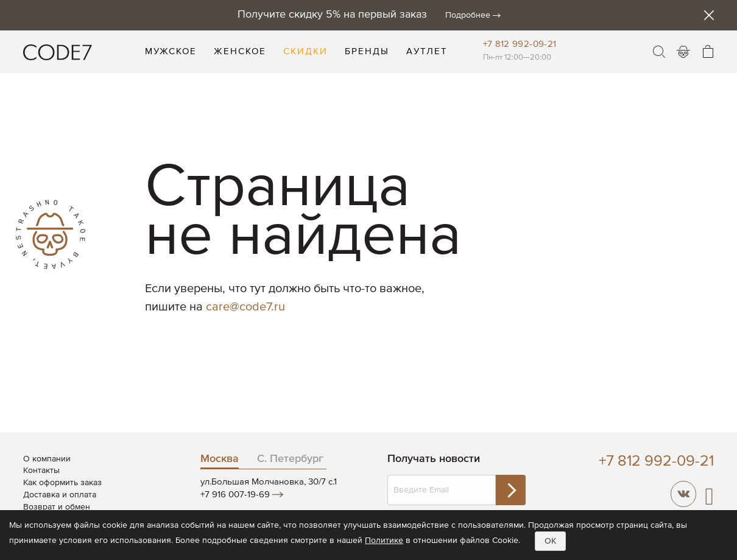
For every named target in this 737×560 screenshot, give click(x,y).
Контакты (41, 471)
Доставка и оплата (60, 495)
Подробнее (468, 15)
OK (550, 541)
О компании (47, 459)
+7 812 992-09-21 (520, 44)
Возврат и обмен (57, 507)
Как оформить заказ (62, 483)
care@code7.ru (245, 307)
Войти (683, 52)
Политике (384, 541)
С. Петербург (290, 459)
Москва (220, 459)
